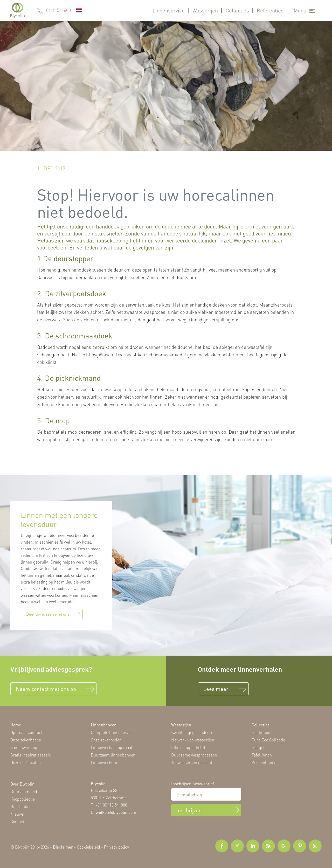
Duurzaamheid (24, 791)
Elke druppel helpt (188, 747)
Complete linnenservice (112, 732)
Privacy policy (116, 847)
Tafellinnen (262, 755)
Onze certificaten (26, 762)
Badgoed (260, 747)
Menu (300, 10)
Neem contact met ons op (46, 689)
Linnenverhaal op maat (112, 747)
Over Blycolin (22, 784)
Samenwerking (24, 747)
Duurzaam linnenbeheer (113, 755)
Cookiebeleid (88, 847)
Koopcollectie (23, 799)
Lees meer (216, 689)
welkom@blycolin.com (116, 812)
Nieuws (17, 814)
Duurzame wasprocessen (194, 755)
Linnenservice (169, 10)
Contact (17, 821)
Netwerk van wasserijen (193, 740)
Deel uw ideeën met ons (53, 614)
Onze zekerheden (26, 740)
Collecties (237, 10)
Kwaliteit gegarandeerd (192, 732)
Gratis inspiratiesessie (31, 755)
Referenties (270, 10)
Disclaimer (63, 847)
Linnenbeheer (103, 725)
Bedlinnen (261, 732)
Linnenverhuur (104, 762)
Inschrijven (189, 810)
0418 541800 (58, 10)
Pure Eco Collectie (268, 740)
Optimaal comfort (26, 732)
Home (16, 725)
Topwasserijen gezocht (192, 762)
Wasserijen (205, 10)
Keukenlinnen (264, 762)
